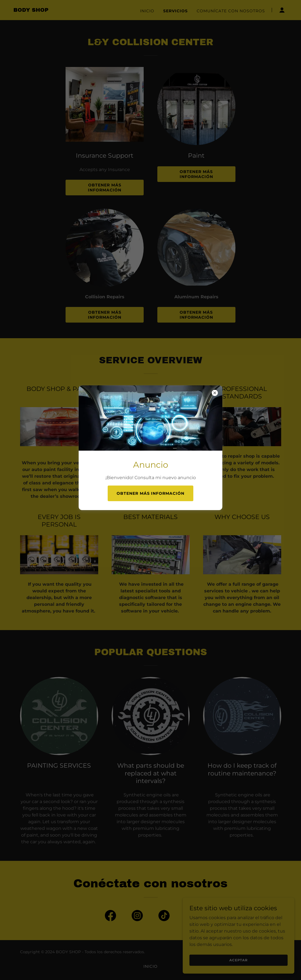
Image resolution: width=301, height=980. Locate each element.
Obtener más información (151, 493)
